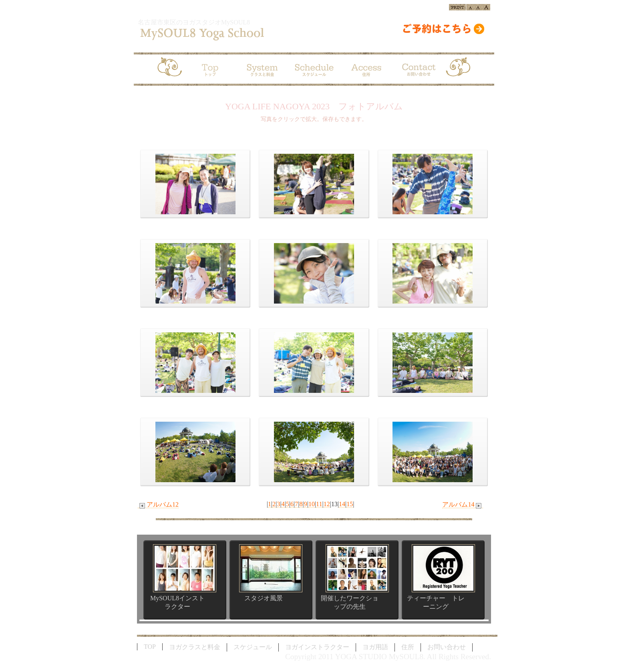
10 (312, 504)
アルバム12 (158, 505)
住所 (408, 647)
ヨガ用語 (375, 647)
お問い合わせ (447, 647)
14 (342, 504)
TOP (150, 647)
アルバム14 (463, 505)
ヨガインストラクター (317, 647)
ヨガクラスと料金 (195, 647)
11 (319, 504)
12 (327, 504)
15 (350, 504)
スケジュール (253, 647)
